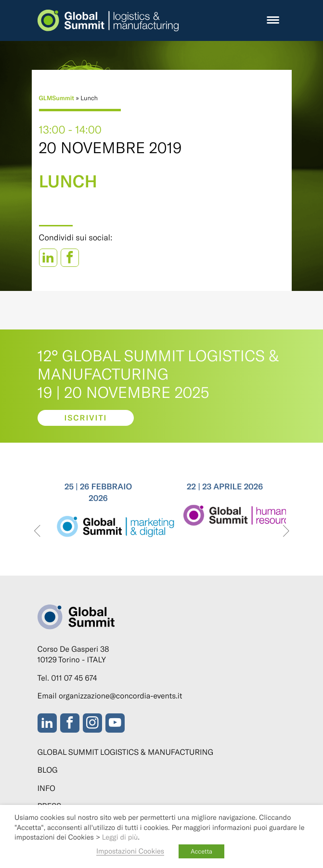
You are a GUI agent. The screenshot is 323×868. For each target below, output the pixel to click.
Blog (48, 770)
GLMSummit (57, 98)
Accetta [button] (201, 851)
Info (46, 788)
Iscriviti (85, 418)
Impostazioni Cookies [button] (130, 851)
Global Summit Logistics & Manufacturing (126, 752)
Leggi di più (120, 837)
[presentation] (37, 532)
